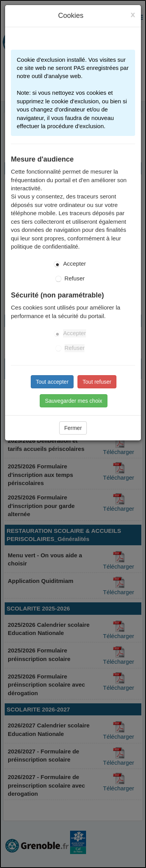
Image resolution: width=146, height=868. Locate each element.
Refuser (75, 278)
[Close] (133, 14)
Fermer (73, 428)
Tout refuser (97, 382)
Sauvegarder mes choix (73, 401)
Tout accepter (52, 382)
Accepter (75, 264)
